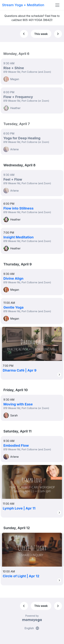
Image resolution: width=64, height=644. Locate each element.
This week (41, 34)
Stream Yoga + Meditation (23, 5)
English (32, 628)
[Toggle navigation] (57, 5)
